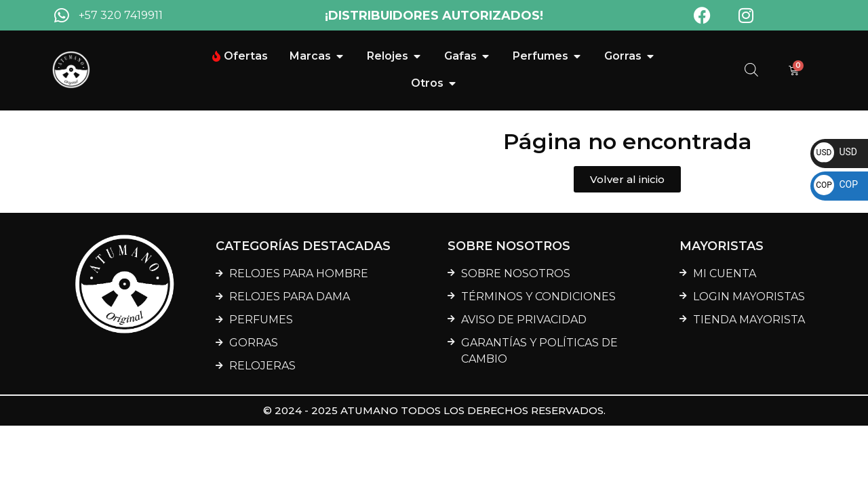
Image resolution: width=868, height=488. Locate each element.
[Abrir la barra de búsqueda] (751, 70)
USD (835, 152)
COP (836, 184)
